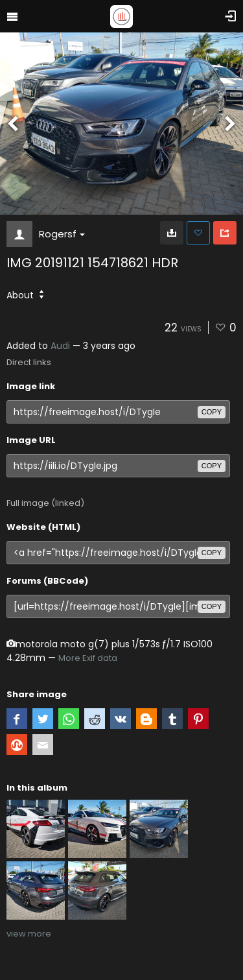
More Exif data (88, 658)
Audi (60, 346)
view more (29, 934)
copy (212, 412)
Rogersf (62, 234)
